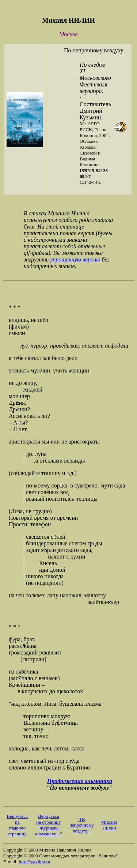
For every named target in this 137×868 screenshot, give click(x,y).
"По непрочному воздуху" (82, 825)
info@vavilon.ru (34, 862)
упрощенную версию (75, 259)
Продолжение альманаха (80, 781)
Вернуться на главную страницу (17, 825)
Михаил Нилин (109, 825)
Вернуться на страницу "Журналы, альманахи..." (48, 825)
